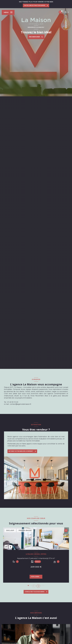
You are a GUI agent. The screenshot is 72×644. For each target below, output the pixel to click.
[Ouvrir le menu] (8, 12)
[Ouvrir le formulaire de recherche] (36, 37)
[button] (38, 586)
